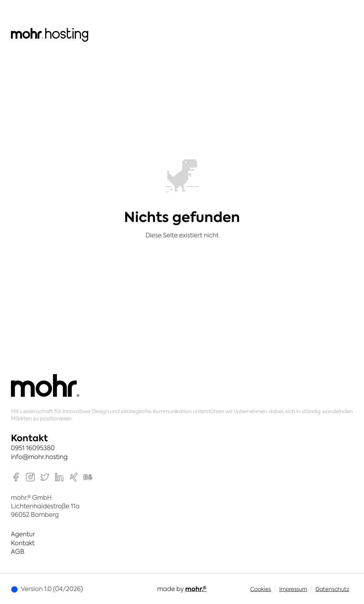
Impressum (293, 589)
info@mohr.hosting (39, 457)
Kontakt (23, 543)
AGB (18, 552)
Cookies (261, 589)
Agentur (23, 534)
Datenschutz (332, 589)
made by (182, 589)
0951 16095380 (33, 448)
